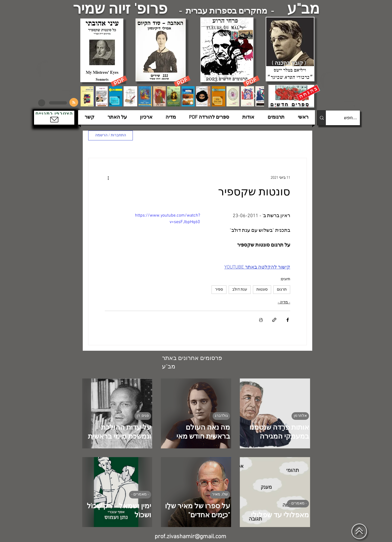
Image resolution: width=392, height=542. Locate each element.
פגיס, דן (143, 416)
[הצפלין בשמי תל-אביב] (57, 77)
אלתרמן (300, 416)
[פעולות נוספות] (108, 178)
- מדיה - (284, 302)
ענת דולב (240, 290)
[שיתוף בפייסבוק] (288, 320)
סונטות (262, 290)
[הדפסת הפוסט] (261, 320)
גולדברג (221, 416)
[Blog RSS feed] (74, 103)
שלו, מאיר (220, 495)
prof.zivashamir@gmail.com (190, 537)
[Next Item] (255, 96)
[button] (54, 118)
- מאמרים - (298, 503)
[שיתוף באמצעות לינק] (274, 320)
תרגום (282, 290)
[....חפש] (347, 118)
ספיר (219, 290)
